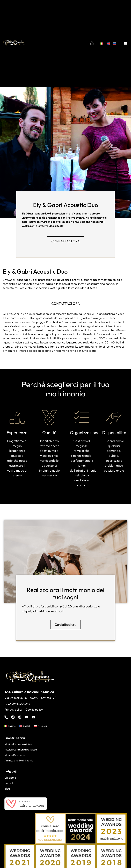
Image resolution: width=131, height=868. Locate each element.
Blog (7, 789)
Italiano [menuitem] (12, 726)
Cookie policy (34, 709)
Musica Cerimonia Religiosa (21, 749)
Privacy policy (13, 709)
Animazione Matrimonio (19, 760)
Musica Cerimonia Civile (19, 744)
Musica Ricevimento (16, 755)
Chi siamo (10, 778)
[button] (125, 43)
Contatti (9, 783)
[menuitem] (102, 43)
